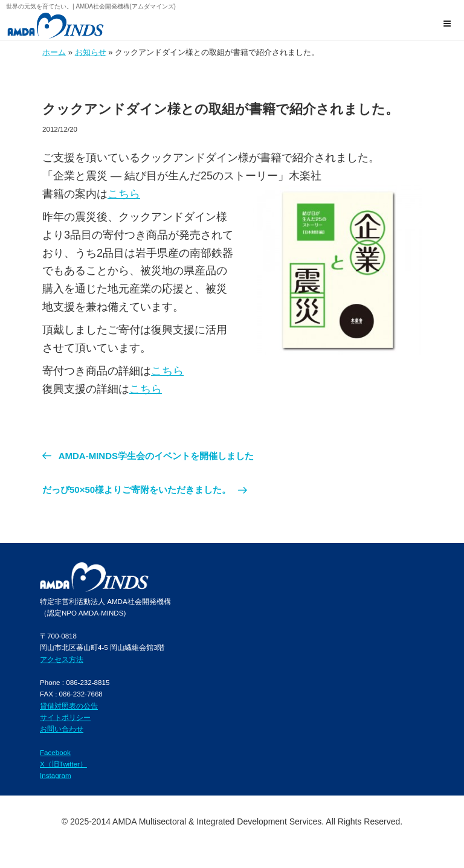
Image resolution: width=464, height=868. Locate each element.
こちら (124, 194)
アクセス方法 (62, 659)
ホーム (54, 52)
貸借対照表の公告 (69, 706)
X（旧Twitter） (63, 764)
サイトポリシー (65, 717)
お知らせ (91, 52)
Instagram (56, 775)
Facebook (55, 752)
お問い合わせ (62, 729)
